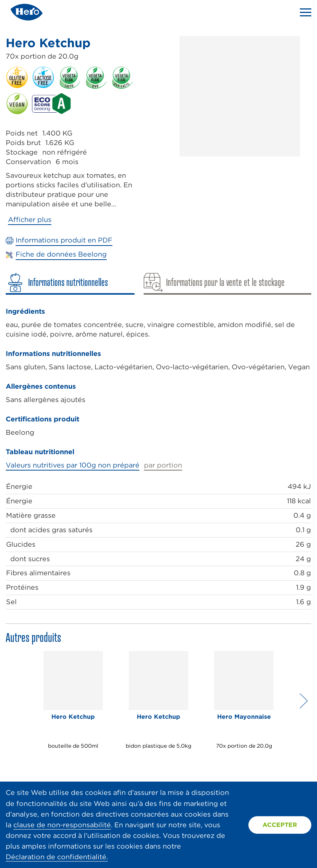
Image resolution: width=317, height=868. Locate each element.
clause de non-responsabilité (62, 825)
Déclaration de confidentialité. (57, 857)
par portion (163, 465)
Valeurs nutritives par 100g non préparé (73, 465)
